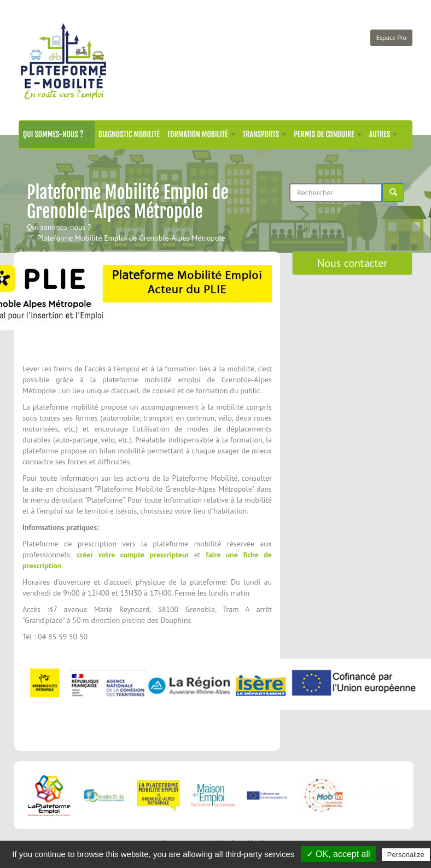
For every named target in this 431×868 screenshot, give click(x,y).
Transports (265, 134)
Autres (383, 134)
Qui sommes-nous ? (57, 134)
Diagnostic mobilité (129, 134)
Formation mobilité (201, 134)
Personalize (406, 855)
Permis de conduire (327, 134)
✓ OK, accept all (338, 854)
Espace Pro (391, 37)
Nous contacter (352, 263)
